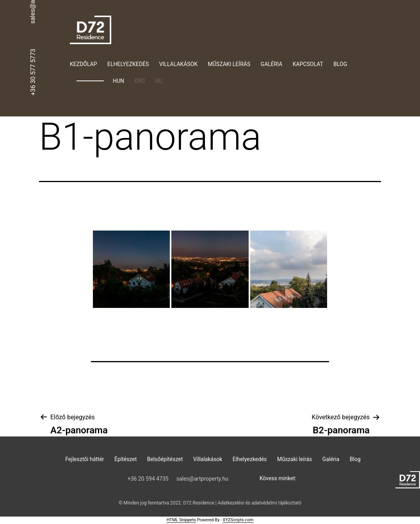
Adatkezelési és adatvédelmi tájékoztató (260, 503)
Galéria (272, 64)
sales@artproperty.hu (202, 479)
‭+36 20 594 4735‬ (148, 479)
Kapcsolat (308, 64)
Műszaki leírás (229, 64)
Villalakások (179, 64)
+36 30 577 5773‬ (33, 72)
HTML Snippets (181, 520)
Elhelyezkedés (128, 64)
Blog (340, 64)
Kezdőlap (84, 64)
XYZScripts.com (238, 520)
